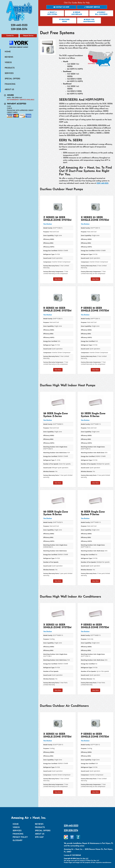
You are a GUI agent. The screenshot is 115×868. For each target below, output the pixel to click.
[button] (61, 7)
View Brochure (48, 224)
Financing (10, 84)
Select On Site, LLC (82, 859)
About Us (9, 90)
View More (58, 279)
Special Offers (12, 79)
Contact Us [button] (10, 36)
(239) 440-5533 (102, 183)
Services (9, 73)
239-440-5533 (71, 826)
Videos (8, 63)
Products (10, 68)
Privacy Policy (20, 837)
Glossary (17, 841)
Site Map (39, 837)
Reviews (9, 57)
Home (8, 52)
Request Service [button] (28, 36)
